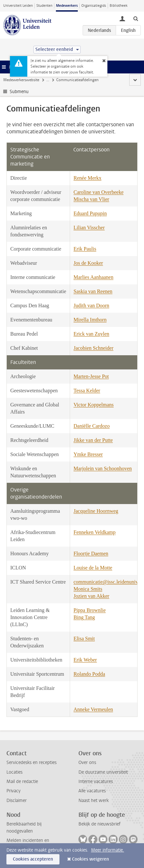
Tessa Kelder (87, 391)
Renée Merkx (88, 178)
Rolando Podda (89, 674)
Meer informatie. (108, 850)
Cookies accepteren (33, 859)
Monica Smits (88, 589)
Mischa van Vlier (91, 199)
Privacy (14, 791)
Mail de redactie (22, 782)
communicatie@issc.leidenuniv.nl (108, 582)
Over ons (87, 763)
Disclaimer (17, 801)
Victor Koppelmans (94, 405)
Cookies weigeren (90, 859)
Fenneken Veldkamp (95, 532)
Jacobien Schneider (94, 348)
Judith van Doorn (91, 305)
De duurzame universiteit (103, 772)
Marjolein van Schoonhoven (103, 468)
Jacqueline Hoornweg (96, 511)
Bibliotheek (119, 6)
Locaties (14, 772)
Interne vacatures (96, 782)
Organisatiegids (94, 6)
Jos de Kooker (88, 263)
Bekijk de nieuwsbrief (99, 824)
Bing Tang (84, 617)
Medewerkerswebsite (21, 80)
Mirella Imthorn (90, 320)
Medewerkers (67, 6)
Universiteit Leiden (18, 6)
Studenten (44, 6)
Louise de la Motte (93, 568)
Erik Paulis (85, 249)
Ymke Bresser (88, 454)
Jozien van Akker (91, 596)
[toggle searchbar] (136, 18)
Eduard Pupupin (90, 213)
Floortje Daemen (91, 553)
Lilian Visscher (89, 228)
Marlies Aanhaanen (94, 277)
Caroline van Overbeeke (99, 192)
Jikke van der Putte (93, 440)
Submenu (19, 92)
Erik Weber (85, 660)
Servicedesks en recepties (32, 763)
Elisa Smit (84, 639)
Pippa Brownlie (90, 610)
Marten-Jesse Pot (91, 376)
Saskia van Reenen (93, 291)
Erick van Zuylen (91, 334)
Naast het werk (94, 801)
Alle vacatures (92, 791)
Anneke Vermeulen (93, 709)
